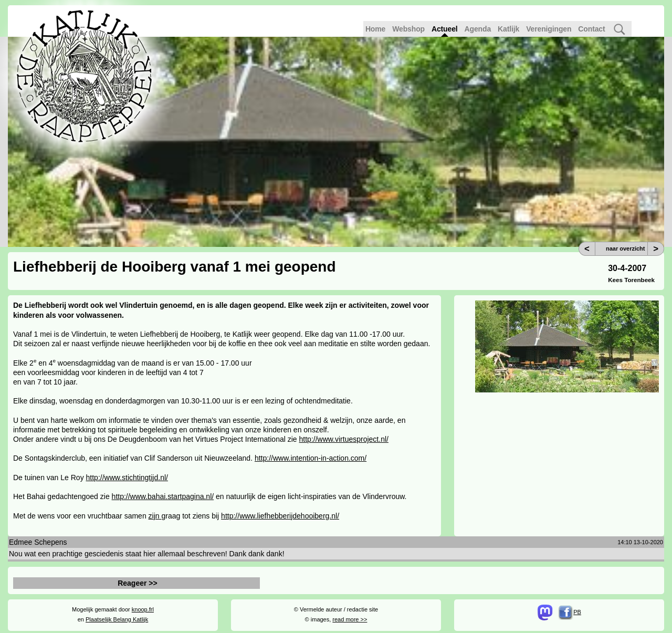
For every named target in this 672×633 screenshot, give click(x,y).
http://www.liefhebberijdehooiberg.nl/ (280, 516)
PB (570, 612)
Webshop (408, 29)
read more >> (350, 619)
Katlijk (508, 29)
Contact (591, 29)
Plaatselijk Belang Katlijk (117, 619)
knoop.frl (143, 609)
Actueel (445, 29)
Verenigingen (549, 29)
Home (375, 29)
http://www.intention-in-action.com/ (311, 458)
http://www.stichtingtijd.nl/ (127, 478)
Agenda (478, 29)
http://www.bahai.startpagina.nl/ (163, 496)
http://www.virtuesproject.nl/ (344, 439)
